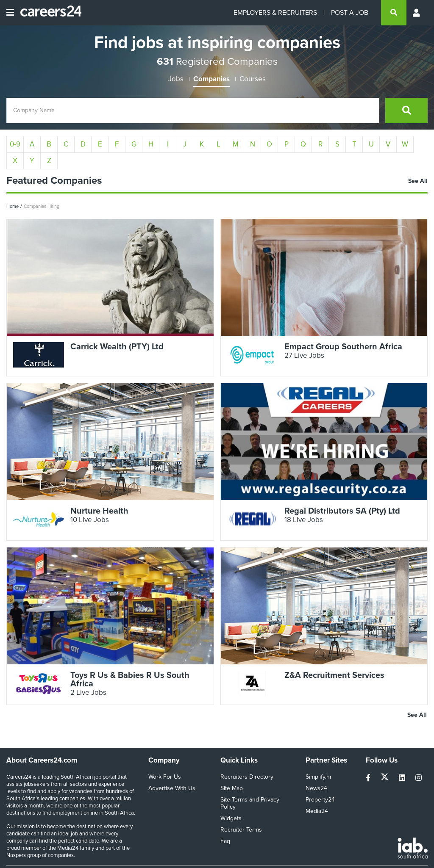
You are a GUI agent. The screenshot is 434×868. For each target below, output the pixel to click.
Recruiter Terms (241, 830)
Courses (253, 79)
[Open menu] (10, 13)
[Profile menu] (417, 13)
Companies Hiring (42, 206)
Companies (211, 79)
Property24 (320, 800)
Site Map (232, 788)
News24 (316, 788)
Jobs (176, 79)
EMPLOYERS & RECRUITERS (275, 12)
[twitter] (385, 778)
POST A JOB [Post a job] (350, 12)
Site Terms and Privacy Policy (250, 803)
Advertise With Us (172, 788)
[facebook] (369, 778)
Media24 (317, 811)
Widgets (231, 818)
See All (418, 181)
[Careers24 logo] (48, 13)
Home (13, 206)
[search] (394, 13)
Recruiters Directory (247, 777)
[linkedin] (403, 778)
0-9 (15, 144)
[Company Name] (193, 111)
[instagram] (419, 778)
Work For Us (165, 777)
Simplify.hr (319, 777)
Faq (225, 841)
